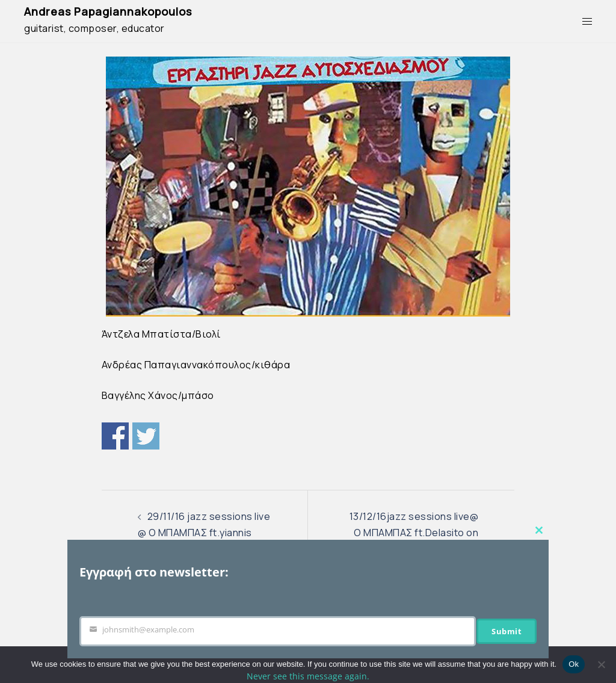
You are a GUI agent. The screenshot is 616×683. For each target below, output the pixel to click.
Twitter (146, 436)
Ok (574, 664)
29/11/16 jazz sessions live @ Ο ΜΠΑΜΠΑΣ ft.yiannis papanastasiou (204, 533)
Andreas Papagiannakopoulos (108, 11)
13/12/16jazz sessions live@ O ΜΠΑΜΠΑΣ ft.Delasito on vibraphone (414, 533)
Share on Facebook (115, 436)
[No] (601, 664)
